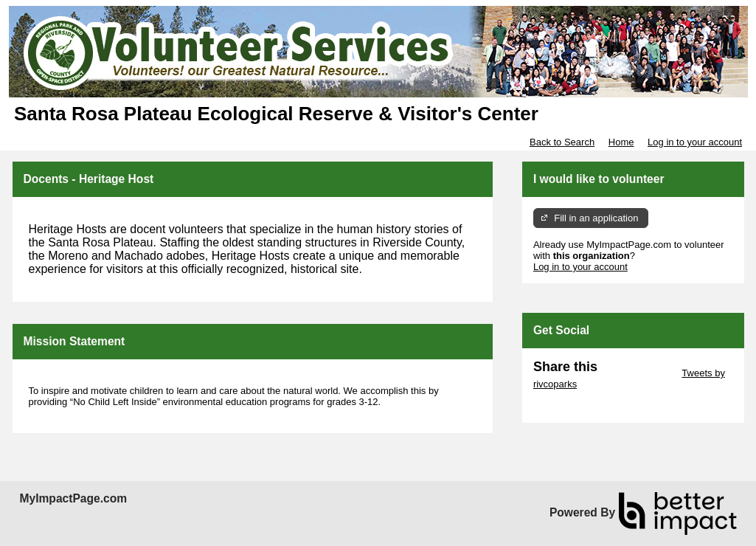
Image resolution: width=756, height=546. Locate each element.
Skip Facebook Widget (581, 406)
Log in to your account (695, 142)
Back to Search (562, 142)
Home (621, 142)
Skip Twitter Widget (638, 373)
